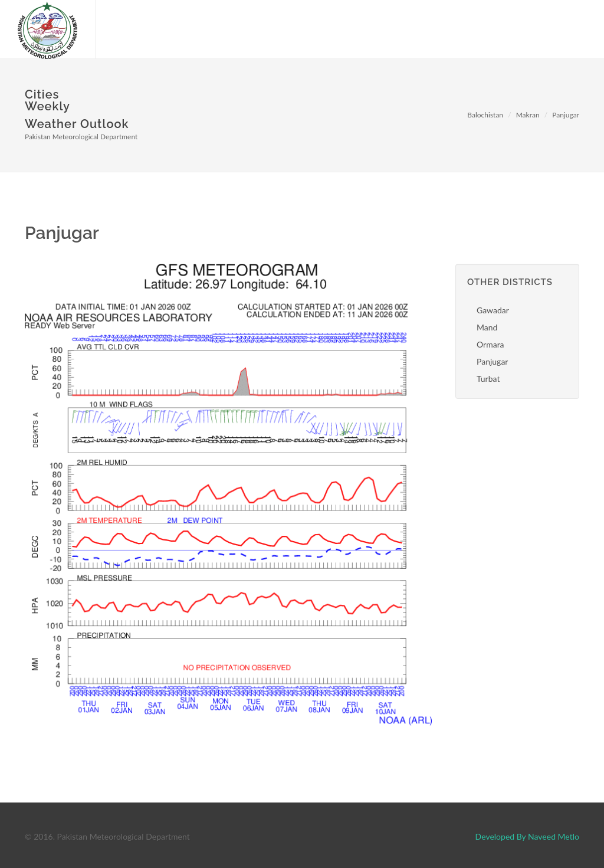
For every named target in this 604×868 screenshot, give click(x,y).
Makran (528, 115)
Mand (487, 327)
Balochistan (485, 115)
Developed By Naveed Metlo (527, 836)
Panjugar (566, 115)
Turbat (488, 379)
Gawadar (493, 310)
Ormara (490, 344)
